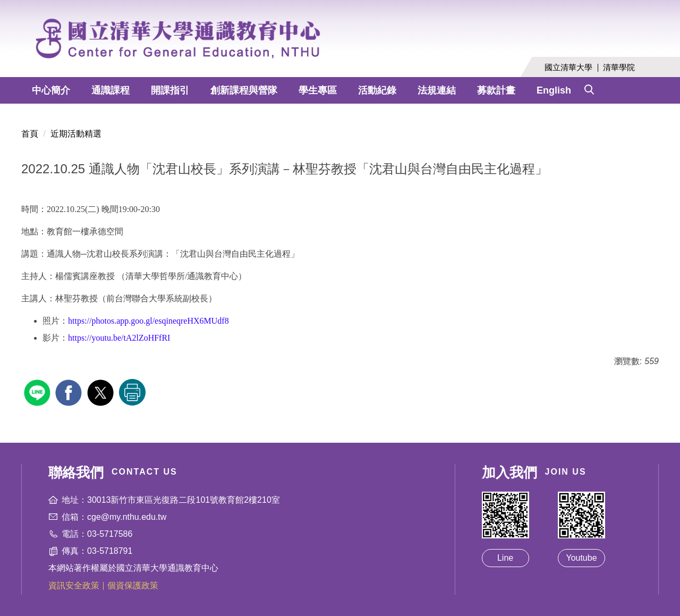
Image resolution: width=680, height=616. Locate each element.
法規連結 (437, 90)
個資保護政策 (133, 585)
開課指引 (170, 90)
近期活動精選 (76, 134)
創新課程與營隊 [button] (244, 90)
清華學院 (619, 67)
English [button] (554, 90)
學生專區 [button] (318, 90)
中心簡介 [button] (51, 90)
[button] (589, 87)
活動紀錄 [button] (377, 90)
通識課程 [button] (110, 90)
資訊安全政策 (74, 585)
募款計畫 (496, 90)
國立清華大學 (568, 67)
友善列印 (132, 392)
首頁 (30, 134)
